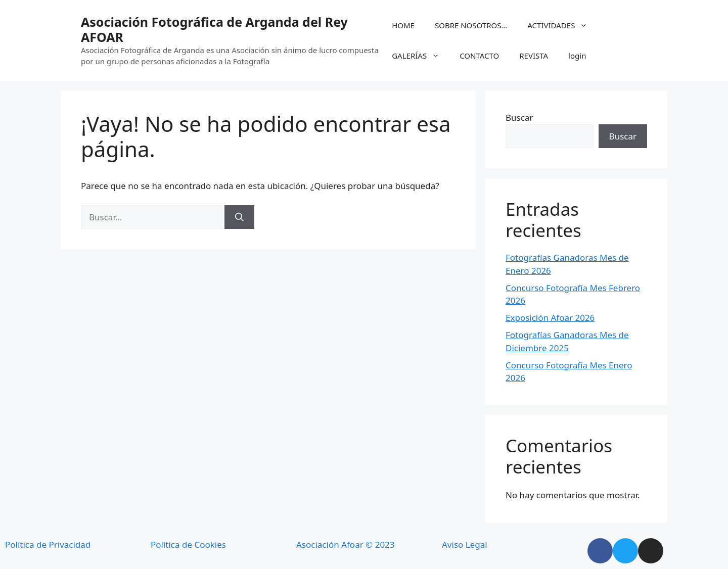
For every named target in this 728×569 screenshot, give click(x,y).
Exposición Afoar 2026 (550, 318)
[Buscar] (239, 217)
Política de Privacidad (48, 544)
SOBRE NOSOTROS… (471, 25)
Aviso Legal (465, 544)
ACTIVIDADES (562, 25)
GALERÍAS (421, 56)
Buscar (519, 117)
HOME (403, 25)
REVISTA (534, 56)
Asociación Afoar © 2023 (346, 544)
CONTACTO (479, 56)
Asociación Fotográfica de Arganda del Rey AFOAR (214, 29)
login (577, 56)
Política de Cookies (188, 544)
